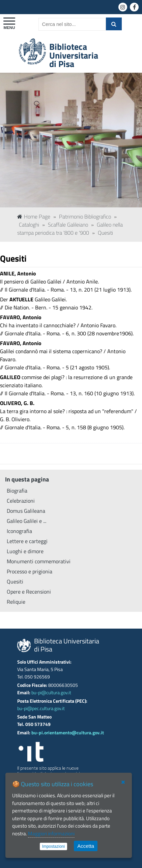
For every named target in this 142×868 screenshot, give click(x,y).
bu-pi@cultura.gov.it (51, 693)
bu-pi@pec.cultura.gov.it (41, 708)
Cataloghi (29, 225)
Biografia (17, 491)
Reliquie (16, 602)
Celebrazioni (21, 501)
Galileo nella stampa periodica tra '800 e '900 (70, 229)
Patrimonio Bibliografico (85, 216)
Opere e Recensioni (29, 592)
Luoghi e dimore (25, 551)
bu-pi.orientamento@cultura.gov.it (68, 733)
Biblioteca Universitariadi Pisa (74, 55)
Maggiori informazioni (51, 833)
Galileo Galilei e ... (26, 521)
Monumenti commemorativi (39, 561)
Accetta (86, 846)
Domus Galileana (26, 511)
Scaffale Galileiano (68, 225)
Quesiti (105, 233)
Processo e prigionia (30, 571)
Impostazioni (53, 846)
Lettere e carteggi (27, 541)
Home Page (34, 216)
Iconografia (19, 531)
